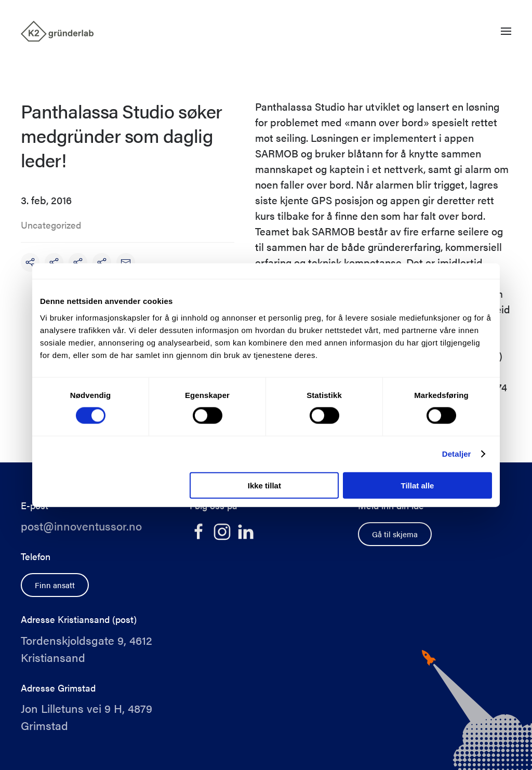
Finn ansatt (55, 585)
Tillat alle (417, 485)
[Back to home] (57, 31)
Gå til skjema (395, 534)
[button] (506, 31)
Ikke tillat (264, 485)
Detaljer (457, 454)
